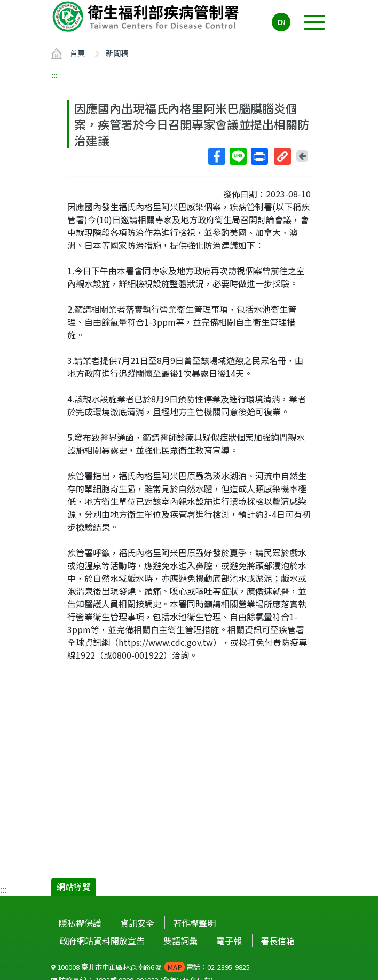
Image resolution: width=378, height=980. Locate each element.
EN (281, 22)
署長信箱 (278, 941)
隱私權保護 (80, 923)
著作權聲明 (194, 923)
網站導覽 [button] (74, 887)
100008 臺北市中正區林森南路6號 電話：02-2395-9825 (151, 967)
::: (54, 75)
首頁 (77, 53)
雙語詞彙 (180, 941)
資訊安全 (137, 923)
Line (238, 156)
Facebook (216, 156)
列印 (259, 156)
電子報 (229, 941)
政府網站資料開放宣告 (102, 941)
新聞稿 (117, 53)
